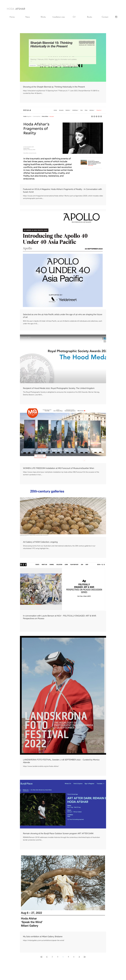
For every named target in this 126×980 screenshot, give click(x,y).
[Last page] (85, 957)
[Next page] (79, 957)
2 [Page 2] (52, 957)
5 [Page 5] (68, 957)
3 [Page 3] (58, 957)
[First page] (41, 957)
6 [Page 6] (74, 957)
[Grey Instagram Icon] (116, 17)
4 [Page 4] (63, 957)
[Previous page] (47, 957)
